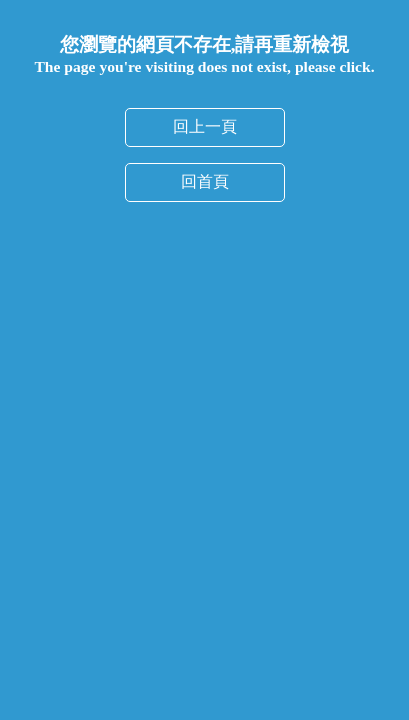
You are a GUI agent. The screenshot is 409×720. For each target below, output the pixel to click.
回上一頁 (205, 126)
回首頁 (205, 181)
